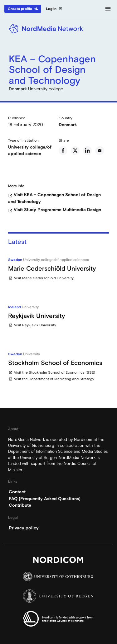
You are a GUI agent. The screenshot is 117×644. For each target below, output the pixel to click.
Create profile (23, 9)
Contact (17, 492)
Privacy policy (24, 528)
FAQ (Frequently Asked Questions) (45, 499)
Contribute (20, 505)
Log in (54, 9)
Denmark (68, 125)
